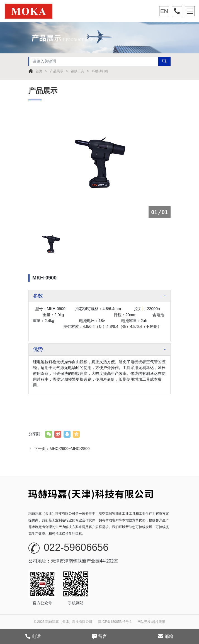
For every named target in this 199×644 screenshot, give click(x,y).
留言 (99, 636)
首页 (39, 71)
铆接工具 (77, 71)
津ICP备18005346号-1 (115, 622)
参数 (38, 296)
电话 (33, 636)
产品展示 (57, 71)
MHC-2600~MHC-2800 (70, 449)
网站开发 (144, 622)
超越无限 (159, 622)
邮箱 (166, 636)
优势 (38, 349)
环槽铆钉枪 (100, 71)
